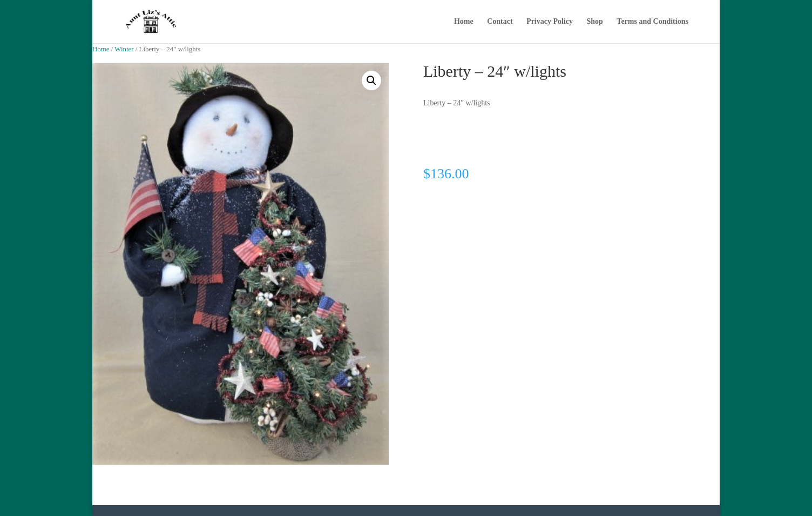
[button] (371, 81)
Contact (500, 22)
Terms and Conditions (652, 22)
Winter (124, 49)
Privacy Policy (550, 22)
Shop (595, 22)
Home (464, 22)
